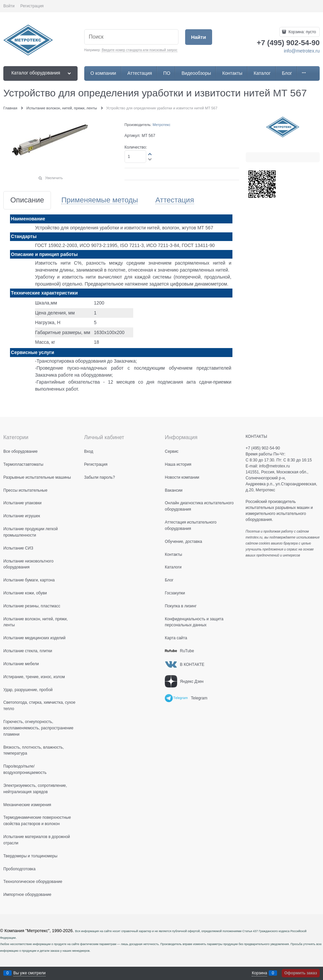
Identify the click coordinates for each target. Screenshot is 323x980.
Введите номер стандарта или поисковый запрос (139, 50)
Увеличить (54, 178)
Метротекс (161, 125)
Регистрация (32, 6)
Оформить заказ (301, 973)
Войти (9, 6)
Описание (27, 200)
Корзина (259, 973)
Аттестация (174, 200)
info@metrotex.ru (302, 51)
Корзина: (302, 32)
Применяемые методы (100, 200)
